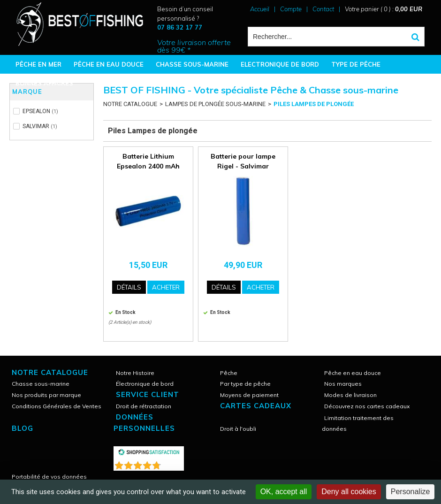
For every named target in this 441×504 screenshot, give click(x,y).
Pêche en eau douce (353, 373)
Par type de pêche (245, 384)
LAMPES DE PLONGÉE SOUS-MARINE (215, 104)
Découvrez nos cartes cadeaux (367, 406)
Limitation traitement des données (358, 423)
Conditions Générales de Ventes (57, 406)
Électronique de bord (145, 384)
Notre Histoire (135, 373)
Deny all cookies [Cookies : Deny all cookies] (349, 492)
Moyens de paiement (249, 395)
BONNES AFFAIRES (44, 83)
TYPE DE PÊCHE (356, 64)
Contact (323, 9)
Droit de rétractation (144, 406)
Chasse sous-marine (41, 384)
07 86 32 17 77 (180, 27)
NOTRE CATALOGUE (130, 104)
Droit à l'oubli (238, 429)
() (173, 463)
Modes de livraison (350, 395)
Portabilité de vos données (49, 477)
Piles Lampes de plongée (314, 104)
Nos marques (343, 384)
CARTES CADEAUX (256, 406)
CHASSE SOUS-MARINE (192, 64)
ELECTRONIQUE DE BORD (280, 64)
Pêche (229, 373)
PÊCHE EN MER (38, 64)
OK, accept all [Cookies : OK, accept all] (284, 492)
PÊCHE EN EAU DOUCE (109, 64)
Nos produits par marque (46, 395)
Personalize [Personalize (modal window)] (411, 492)
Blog (23, 428)
